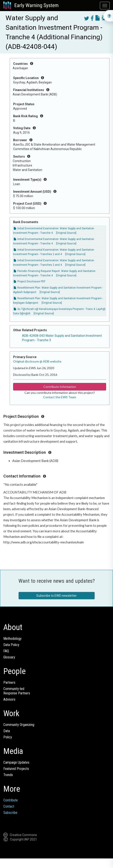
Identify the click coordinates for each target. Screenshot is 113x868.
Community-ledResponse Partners (17, 691)
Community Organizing (19, 725)
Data (7, 731)
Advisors (9, 699)
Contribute (11, 800)
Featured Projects (16, 769)
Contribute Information (60, 387)
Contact (9, 806)
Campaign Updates (16, 762)
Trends (8, 775)
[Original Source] (66, 233)
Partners (9, 683)
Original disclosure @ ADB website (37, 361)
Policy (8, 737)
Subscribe (10, 813)
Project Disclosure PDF (30, 281)
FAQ (6, 651)
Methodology (12, 639)
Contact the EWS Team (60, 397)
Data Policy (11, 645)
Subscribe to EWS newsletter (56, 596)
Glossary (9, 657)
